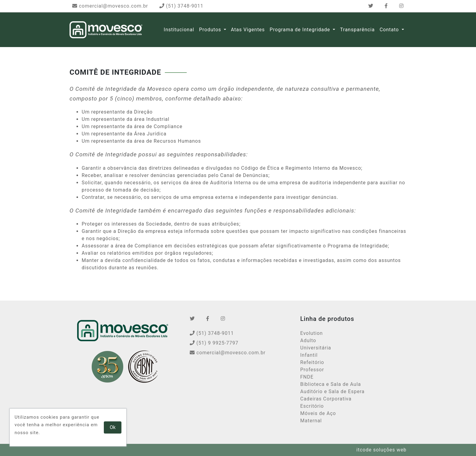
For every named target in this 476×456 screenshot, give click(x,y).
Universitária (316, 348)
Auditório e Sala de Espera (332, 391)
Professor (312, 370)
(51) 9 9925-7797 (214, 343)
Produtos (210, 30)
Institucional (179, 30)
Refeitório (312, 362)
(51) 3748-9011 (181, 6)
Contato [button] (390, 30)
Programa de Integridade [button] (301, 30)
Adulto (308, 340)
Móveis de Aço (318, 413)
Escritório (312, 406)
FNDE (307, 377)
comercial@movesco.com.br (110, 6)
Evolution (311, 333)
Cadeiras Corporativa (326, 399)
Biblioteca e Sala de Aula (331, 384)
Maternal (311, 421)
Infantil (309, 355)
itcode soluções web (381, 450)
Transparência (357, 30)
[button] (225, 30)
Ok (113, 427)
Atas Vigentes (248, 30)
